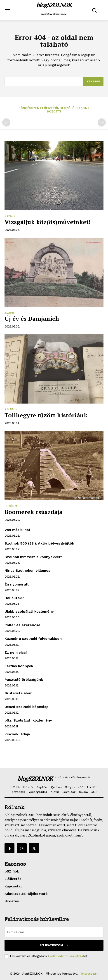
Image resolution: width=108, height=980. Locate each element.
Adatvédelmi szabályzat (67, 956)
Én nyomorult (17, 584)
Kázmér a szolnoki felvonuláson (33, 639)
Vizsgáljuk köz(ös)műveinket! (48, 222)
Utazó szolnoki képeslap (27, 707)
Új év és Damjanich (32, 318)
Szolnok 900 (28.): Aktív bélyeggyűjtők (39, 543)
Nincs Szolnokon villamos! (28, 570)
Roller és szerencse (22, 625)
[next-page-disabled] (102, 122)
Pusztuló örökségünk (24, 680)
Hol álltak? (14, 598)
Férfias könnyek (19, 666)
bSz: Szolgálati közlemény (28, 720)
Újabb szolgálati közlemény (29, 611)
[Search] (93, 81)
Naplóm (10, 217)
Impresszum (90, 974)
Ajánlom (11, 410)
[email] (54, 932)
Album (9, 313)
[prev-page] (6, 122)
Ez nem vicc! (16, 652)
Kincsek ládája (17, 734)
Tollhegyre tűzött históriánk (46, 415)
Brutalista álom (18, 693)
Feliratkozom (54, 945)
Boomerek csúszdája (33, 512)
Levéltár (12, 507)
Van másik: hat (18, 530)
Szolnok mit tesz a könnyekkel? (33, 557)
